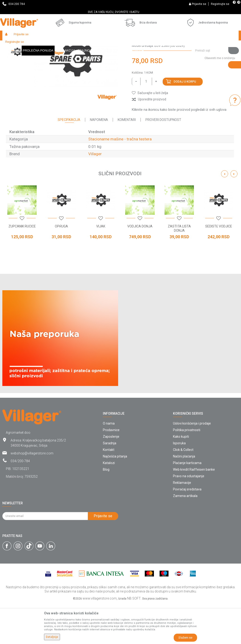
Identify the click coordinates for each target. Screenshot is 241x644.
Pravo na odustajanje (189, 517)
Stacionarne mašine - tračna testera (162, 46)
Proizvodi (30, 46)
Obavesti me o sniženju (220, 99)
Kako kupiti (181, 477)
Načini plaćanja (184, 497)
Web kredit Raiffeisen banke (194, 510)
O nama (109, 464)
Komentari (127, 160)
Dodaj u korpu (185, 122)
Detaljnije (52, 637)
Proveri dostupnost (163, 160)
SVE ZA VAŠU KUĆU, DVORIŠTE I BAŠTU (120, 12)
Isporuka (179, 484)
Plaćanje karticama (187, 503)
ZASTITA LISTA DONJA (179, 269)
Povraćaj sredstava (187, 530)
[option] (120, 12)
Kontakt (109, 490)
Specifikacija (69, 160)
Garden (45, 46)
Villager (95, 194)
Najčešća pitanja (115, 497)
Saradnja (110, 484)
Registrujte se (220, 4)
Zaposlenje (111, 477)
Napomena (99, 160)
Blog (106, 510)
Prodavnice (111, 470)
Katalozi (109, 503)
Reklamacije (182, 523)
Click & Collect (183, 490)
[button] (215, 36)
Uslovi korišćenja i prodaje (192, 464)
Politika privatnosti (187, 470)
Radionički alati (64, 46)
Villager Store (11, 46)
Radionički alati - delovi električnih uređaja (106, 46)
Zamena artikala (185, 536)
